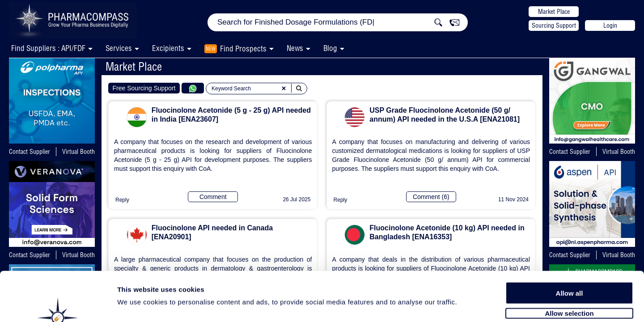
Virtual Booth (78, 152)
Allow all (570, 247)
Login (610, 25)
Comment (213, 197)
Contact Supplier (30, 152)
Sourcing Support (554, 25)
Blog (330, 48)
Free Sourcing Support (144, 88)
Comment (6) (431, 197)
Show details (469, 305)
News (295, 48)
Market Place (554, 12)
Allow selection (569, 267)
